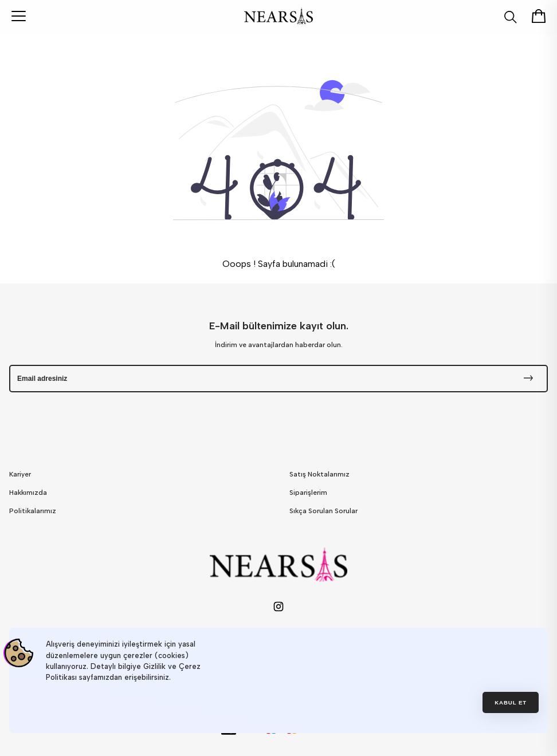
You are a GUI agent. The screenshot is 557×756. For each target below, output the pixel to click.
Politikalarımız (33, 511)
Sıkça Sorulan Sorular (323, 511)
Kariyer (20, 474)
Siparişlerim (308, 493)
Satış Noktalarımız (319, 474)
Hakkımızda (28, 493)
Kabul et (511, 702)
